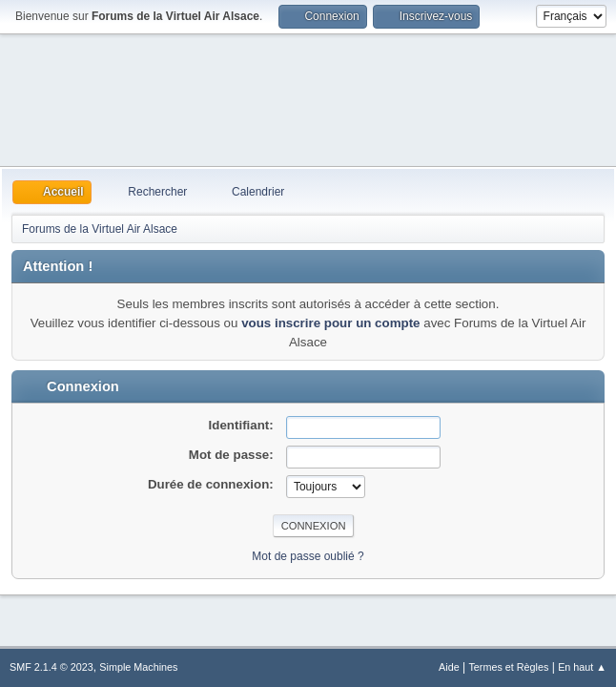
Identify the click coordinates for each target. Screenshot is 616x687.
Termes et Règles (508, 667)
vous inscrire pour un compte (330, 323)
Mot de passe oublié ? (308, 556)
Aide (449, 667)
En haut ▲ (582, 667)
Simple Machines (138, 667)
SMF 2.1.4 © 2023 (51, 667)
